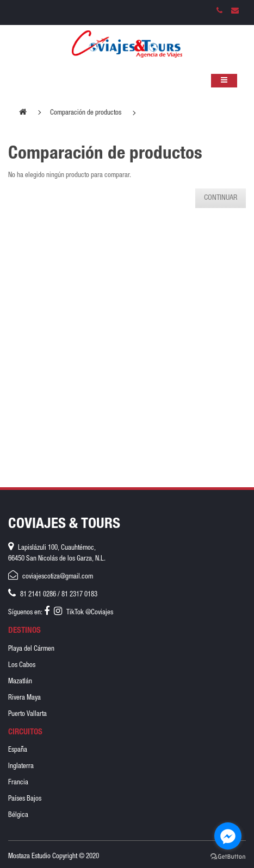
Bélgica (18, 816)
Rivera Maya (24, 698)
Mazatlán (20, 682)
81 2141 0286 (38, 595)
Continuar (221, 198)
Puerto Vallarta (27, 715)
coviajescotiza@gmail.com (58, 577)
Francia (18, 783)
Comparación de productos (86, 113)
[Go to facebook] (228, 836)
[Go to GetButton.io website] (228, 857)
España (18, 750)
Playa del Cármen (31, 649)
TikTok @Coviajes (90, 613)
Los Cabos (22, 666)
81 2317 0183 (79, 595)
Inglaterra (21, 767)
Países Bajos (25, 799)
